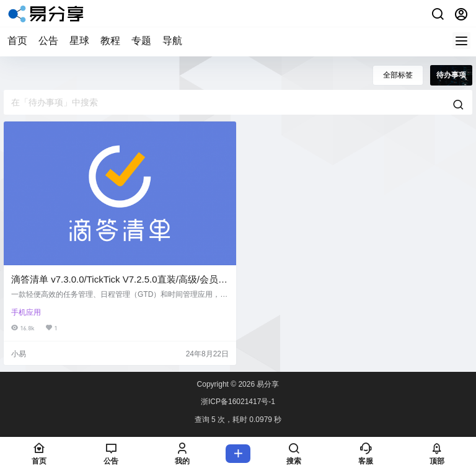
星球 (79, 41)
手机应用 (26, 312)
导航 (172, 41)
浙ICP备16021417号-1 (238, 402)
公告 (48, 41)
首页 (17, 41)
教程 (110, 41)
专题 (141, 41)
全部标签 (398, 75)
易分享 (267, 384)
